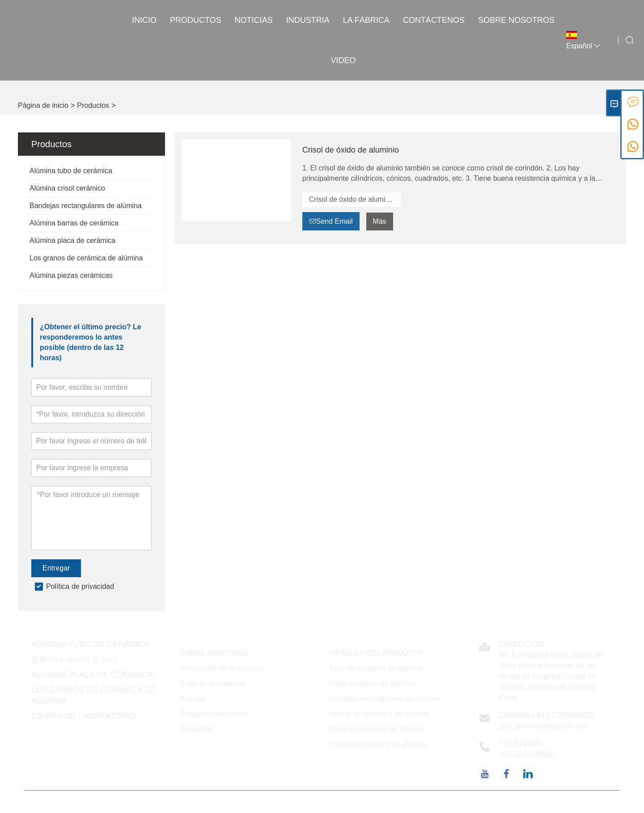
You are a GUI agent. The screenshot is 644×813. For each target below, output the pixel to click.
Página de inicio (43, 105)
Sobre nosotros (516, 20)
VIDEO (343, 60)
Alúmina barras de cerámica (74, 223)
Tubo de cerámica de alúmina (376, 668)
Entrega (193, 699)
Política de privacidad (80, 586)
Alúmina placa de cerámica (72, 240)
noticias (254, 20)
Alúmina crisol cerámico (67, 188)
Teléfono (521, 744)
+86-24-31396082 (527, 754)
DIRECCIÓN (522, 644)
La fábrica (366, 20)
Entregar (56, 568)
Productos (196, 20)
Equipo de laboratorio (83, 716)
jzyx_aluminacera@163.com (544, 726)
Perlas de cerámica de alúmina (378, 744)
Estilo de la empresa (213, 683)
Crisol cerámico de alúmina (372, 683)
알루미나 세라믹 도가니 (74, 660)
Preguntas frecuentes (214, 714)
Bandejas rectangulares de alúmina (86, 206)
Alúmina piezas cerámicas (71, 275)
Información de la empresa (222, 668)
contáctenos (434, 20)
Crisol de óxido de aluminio (351, 150)
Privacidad (197, 729)
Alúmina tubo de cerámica (71, 171)
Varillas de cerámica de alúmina (379, 714)
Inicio (144, 20)
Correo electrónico (547, 715)
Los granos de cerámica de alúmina (86, 258)
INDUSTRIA (308, 20)
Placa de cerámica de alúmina (377, 729)
